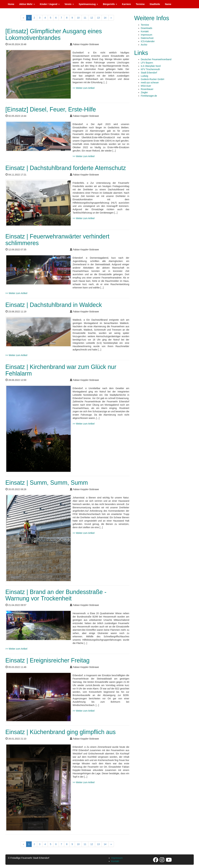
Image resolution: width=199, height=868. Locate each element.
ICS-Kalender (148, 41)
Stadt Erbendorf (149, 73)
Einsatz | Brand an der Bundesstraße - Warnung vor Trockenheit (56, 595)
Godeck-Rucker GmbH (153, 79)
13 (98, 18)
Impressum (147, 35)
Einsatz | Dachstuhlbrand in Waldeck (54, 305)
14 (105, 18)
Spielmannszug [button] (88, 4)
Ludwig (145, 76)
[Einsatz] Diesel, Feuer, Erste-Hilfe (51, 109)
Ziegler (144, 92)
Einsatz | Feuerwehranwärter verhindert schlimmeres (57, 240)
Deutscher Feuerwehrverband (156, 59)
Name (168, 4)
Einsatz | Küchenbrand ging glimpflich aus (61, 732)
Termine (140, 4)
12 (92, 18)
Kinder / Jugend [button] (50, 4)
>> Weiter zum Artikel (84, 88)
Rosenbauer (147, 89)
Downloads (147, 28)
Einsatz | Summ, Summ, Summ (47, 483)
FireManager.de (149, 96)
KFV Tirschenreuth (150, 69)
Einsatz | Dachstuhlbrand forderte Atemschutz (66, 168)
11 (85, 18)
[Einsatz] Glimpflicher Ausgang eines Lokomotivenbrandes (54, 34)
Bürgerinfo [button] (110, 4)
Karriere (127, 4)
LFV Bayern (147, 63)
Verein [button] (69, 4)
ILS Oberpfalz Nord (151, 66)
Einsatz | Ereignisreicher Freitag (48, 660)
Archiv (144, 45)
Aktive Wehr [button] (27, 4)
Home (11, 4)
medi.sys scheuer (150, 83)
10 (78, 18)
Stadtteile (155, 4)
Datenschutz (147, 38)
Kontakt (145, 31)
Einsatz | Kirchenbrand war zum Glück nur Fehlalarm (61, 370)
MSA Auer (146, 86)
